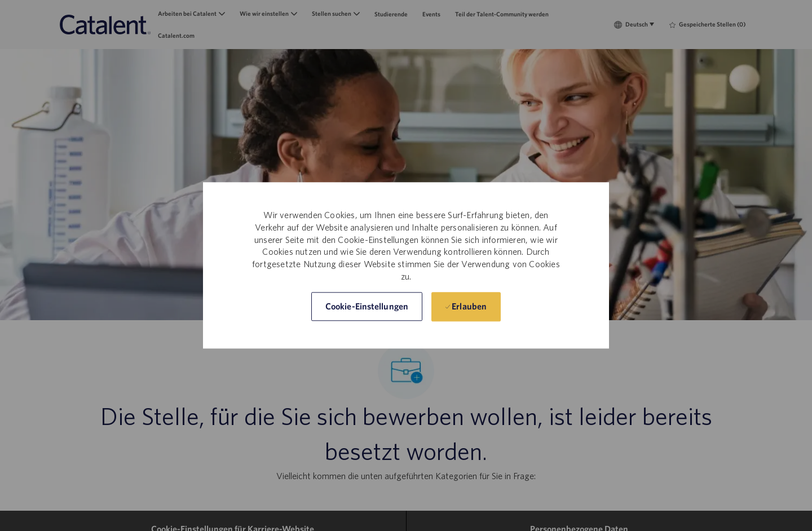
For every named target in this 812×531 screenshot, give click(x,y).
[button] (367, 307)
